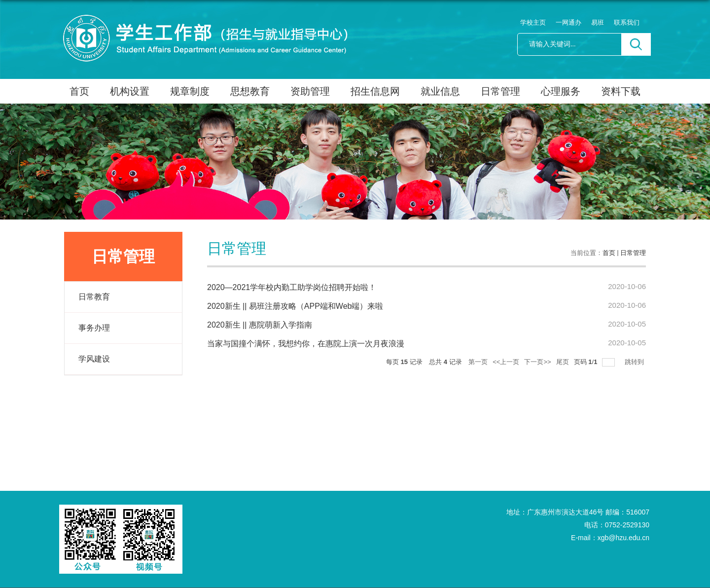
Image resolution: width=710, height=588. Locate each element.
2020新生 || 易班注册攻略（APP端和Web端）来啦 (295, 306)
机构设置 (130, 91)
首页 (79, 91)
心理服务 (561, 91)
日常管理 (500, 91)
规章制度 (190, 91)
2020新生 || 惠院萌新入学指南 (260, 325)
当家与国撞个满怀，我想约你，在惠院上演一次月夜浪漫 (306, 344)
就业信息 (440, 91)
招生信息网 (375, 91)
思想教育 (250, 91)
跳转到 (635, 362)
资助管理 (310, 91)
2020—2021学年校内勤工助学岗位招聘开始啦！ (292, 287)
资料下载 (621, 91)
